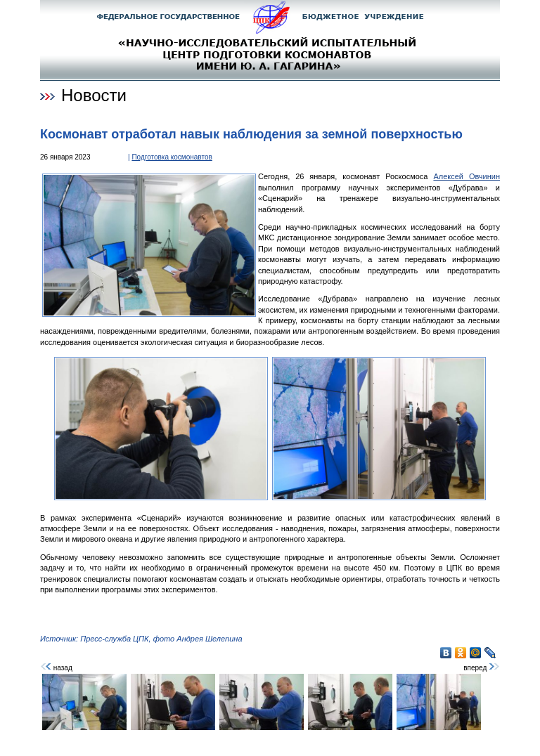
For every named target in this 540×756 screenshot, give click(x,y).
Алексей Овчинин (467, 176)
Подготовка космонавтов (172, 157)
